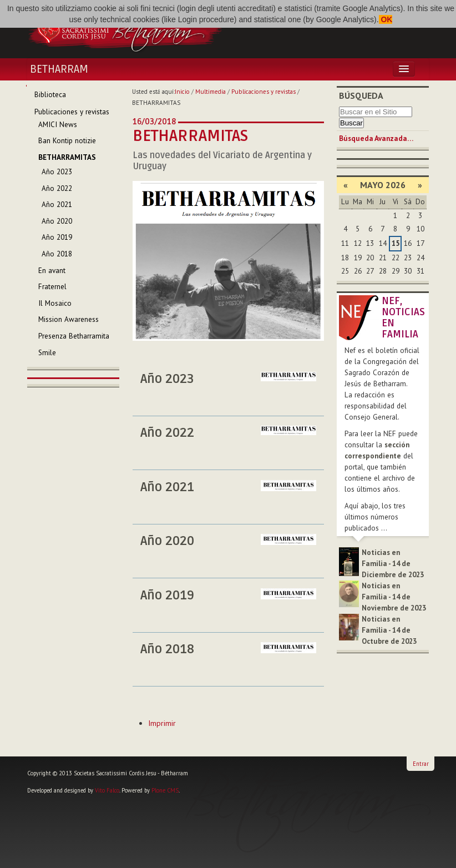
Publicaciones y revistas (264, 92)
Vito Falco (107, 790)
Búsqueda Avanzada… (376, 138)
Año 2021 (167, 487)
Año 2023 (167, 379)
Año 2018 (167, 649)
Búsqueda (361, 95)
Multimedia (211, 92)
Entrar (421, 764)
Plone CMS (165, 790)
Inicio (182, 92)
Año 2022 (167, 433)
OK (386, 19)
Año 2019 (167, 596)
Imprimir (162, 723)
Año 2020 (167, 541)
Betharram (59, 69)
